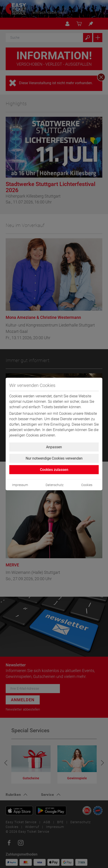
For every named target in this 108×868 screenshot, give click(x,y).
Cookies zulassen (54, 470)
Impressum (20, 485)
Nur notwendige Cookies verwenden (54, 458)
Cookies (87, 485)
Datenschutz (55, 485)
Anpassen (54, 447)
